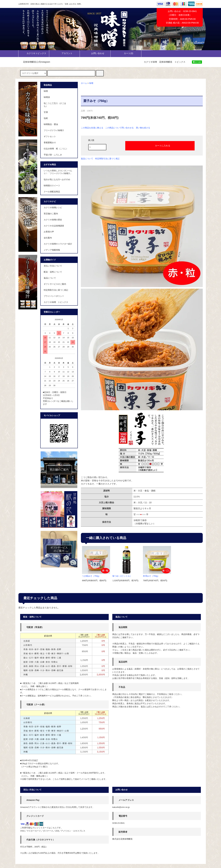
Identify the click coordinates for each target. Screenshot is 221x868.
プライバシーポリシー (54, 296)
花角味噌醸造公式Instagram (35, 62)
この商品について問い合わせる (119, 128)
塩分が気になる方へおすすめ (57, 180)
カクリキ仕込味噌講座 (54, 226)
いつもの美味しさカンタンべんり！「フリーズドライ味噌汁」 (58, 172)
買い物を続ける (143, 128)
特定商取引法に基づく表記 (107, 159)
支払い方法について (53, 266)
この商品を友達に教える (92, 128)
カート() (126, 53)
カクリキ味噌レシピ (53, 208)
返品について (87, 159)
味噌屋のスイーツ (52, 186)
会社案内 (48, 238)
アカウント (64, 53)
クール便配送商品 (52, 192)
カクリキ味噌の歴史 (53, 220)
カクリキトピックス (34, 53)
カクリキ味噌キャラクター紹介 (58, 244)
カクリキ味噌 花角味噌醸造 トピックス (165, 62)
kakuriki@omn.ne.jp (121, 807)
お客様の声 (49, 232)
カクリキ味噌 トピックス (56, 302)
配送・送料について (53, 272)
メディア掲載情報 (52, 250)
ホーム (84, 83)
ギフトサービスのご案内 (55, 284)
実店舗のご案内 (51, 214)
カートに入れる (160, 145)
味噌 (91, 83)
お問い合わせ (95, 53)
